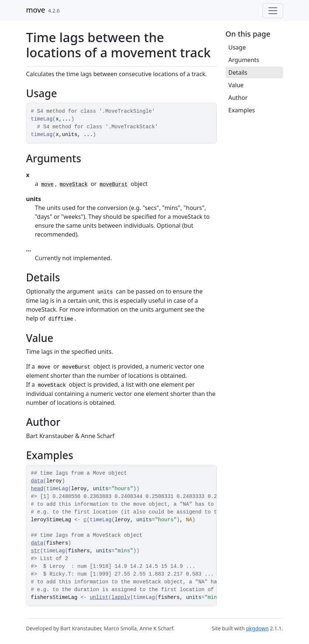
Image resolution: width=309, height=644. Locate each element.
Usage (237, 47)
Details (238, 72)
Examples (242, 110)
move (36, 10)
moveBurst (114, 184)
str (36, 551)
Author (238, 98)
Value (236, 85)
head (37, 489)
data (37, 481)
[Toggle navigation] (273, 11)
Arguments (244, 60)
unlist (99, 597)
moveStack (74, 184)
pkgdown (257, 628)
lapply (121, 597)
